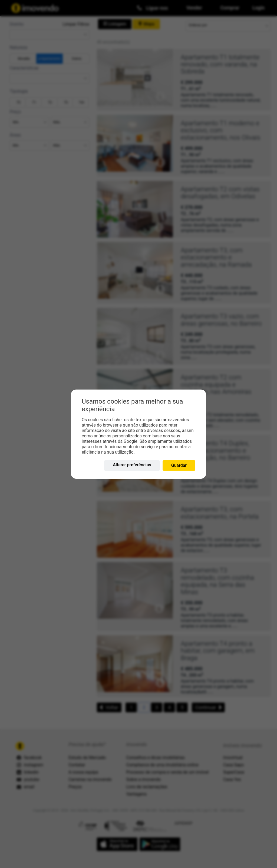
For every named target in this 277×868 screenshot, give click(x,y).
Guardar (179, 465)
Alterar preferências (132, 465)
